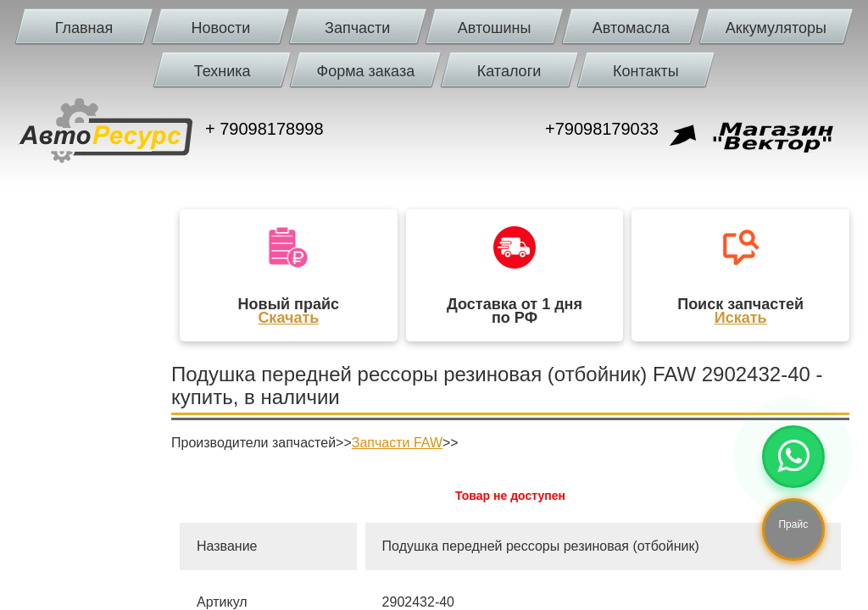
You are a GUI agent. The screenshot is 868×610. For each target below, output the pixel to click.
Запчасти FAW (397, 443)
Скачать (288, 318)
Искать (741, 318)
